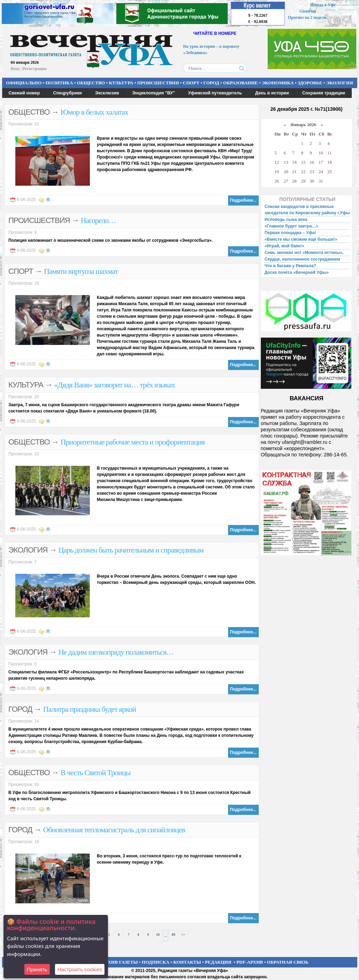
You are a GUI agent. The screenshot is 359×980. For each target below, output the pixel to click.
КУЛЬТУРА (121, 83)
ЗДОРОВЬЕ (310, 83)
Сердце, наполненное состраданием (302, 259)
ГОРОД (211, 83)
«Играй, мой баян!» (284, 246)
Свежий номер (24, 93)
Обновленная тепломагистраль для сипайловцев (114, 830)
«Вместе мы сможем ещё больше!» (301, 239)
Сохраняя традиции (324, 93)
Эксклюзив (107, 93)
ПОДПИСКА (155, 962)
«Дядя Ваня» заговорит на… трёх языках (115, 385)
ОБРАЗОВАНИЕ (241, 83)
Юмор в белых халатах (94, 112)
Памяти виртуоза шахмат (81, 271)
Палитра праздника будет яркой (89, 709)
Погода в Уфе (323, 5)
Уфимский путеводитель (215, 93)
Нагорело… (98, 220)
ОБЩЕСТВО (91, 83)
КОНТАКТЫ (187, 962)
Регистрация (34, 69)
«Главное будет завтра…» (291, 226)
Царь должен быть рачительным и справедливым (131, 550)
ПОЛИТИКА (59, 83)
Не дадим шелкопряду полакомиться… (116, 652)
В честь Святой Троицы (96, 773)
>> (183, 935)
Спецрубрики (67, 93)
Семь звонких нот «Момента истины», (304, 253)
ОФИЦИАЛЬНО (24, 83)
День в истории (272, 93)
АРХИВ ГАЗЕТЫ (120, 962)
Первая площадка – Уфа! (290, 233)
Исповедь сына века (286, 219)
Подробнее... (243, 200)
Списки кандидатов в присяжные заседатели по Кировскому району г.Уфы (307, 210)
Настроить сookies (80, 969)
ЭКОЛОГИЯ (340, 83)
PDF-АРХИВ (250, 962)
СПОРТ (191, 83)
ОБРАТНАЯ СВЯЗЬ (288, 962)
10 (158, 935)
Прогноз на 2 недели (307, 17)
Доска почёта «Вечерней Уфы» (297, 272)
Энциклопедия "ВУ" (154, 93)
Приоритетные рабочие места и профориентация (133, 442)
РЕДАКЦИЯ (218, 962)
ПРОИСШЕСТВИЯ (158, 83)
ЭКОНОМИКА (278, 83)
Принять (37, 969)
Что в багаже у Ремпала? (290, 266)
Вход (15, 69)
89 (173, 935)
